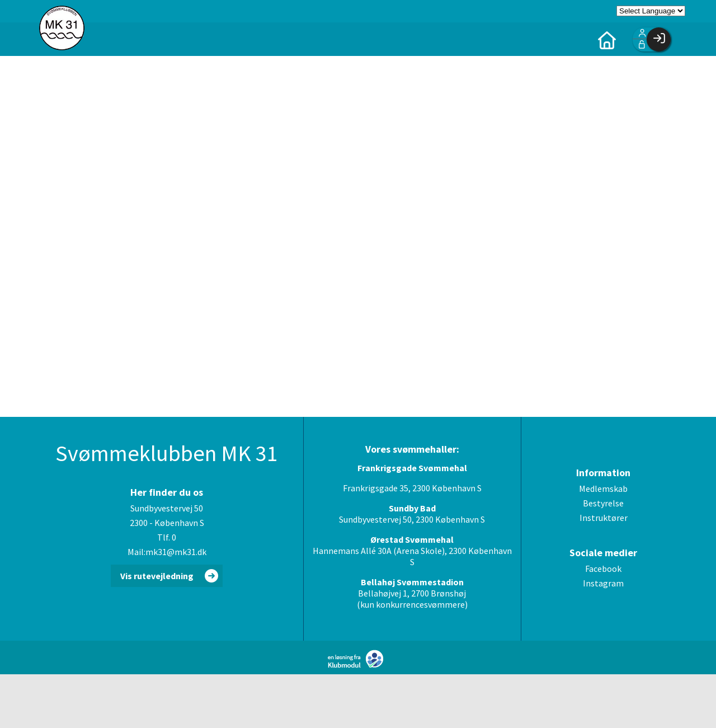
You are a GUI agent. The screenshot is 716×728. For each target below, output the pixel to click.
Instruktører (604, 518)
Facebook (603, 569)
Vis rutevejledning (157, 576)
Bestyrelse (603, 503)
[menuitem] (607, 39)
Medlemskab (603, 489)
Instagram (603, 583)
